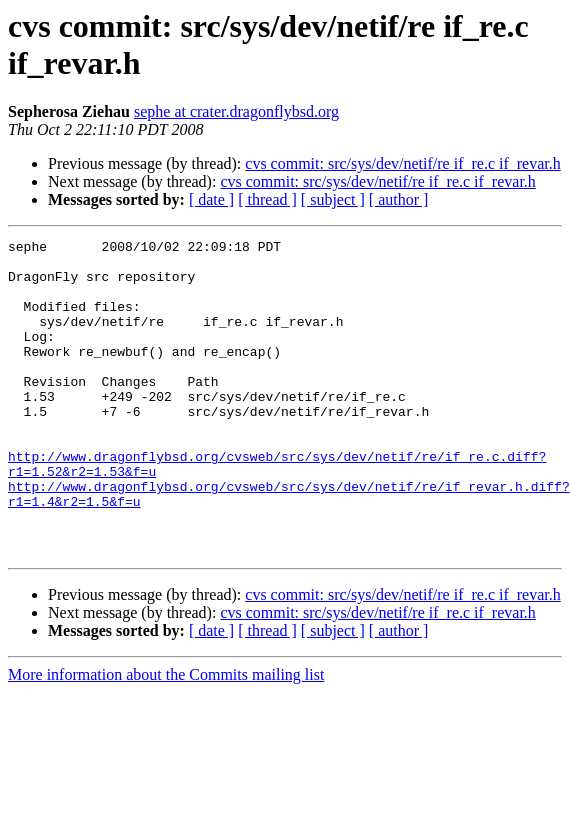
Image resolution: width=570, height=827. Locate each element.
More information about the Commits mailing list (166, 737)
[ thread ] (267, 199)
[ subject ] (333, 199)
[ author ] (399, 199)
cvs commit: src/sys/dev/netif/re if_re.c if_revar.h (402, 163)
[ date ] (211, 199)
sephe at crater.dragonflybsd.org (236, 111)
